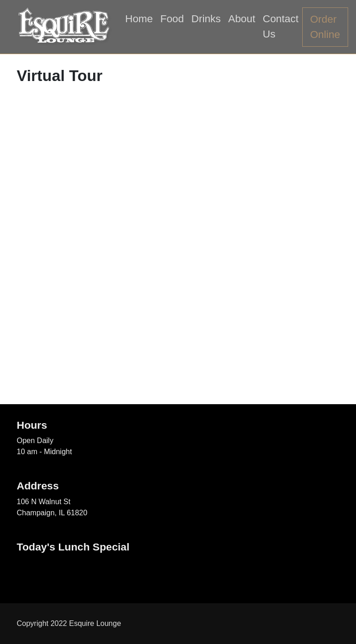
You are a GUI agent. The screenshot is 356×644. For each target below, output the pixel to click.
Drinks (206, 19)
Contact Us (281, 27)
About (242, 19)
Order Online (325, 27)
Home (139, 19)
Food (172, 19)
